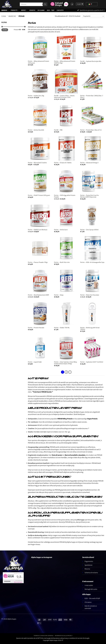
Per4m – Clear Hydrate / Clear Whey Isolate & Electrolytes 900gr (66, 364)
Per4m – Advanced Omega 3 (89, 164)
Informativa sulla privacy (64, 637)
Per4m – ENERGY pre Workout (38, 231)
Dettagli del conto (91, 590)
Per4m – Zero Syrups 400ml (89, 231)
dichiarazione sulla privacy (59, 639)
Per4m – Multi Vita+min (62, 263)
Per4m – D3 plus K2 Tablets (63, 164)
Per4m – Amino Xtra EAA (36, 131)
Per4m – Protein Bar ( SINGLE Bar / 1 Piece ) (92, 98)
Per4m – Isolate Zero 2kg (36, 97)
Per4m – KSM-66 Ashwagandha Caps (92, 263)
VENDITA (32, 11)
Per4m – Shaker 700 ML (62, 329)
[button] (80, 4)
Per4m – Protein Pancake (36, 329)
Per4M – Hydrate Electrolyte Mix (91, 62)
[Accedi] (72, 4)
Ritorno (87, 570)
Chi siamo (41, 11)
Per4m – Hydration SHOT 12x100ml (92, 363)
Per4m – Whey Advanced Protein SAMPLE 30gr (65, 63)
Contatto (60, 11)
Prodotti (15, 11)
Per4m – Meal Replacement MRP (38, 296)
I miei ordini (89, 586)
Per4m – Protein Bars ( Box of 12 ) (91, 131)
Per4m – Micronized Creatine (37, 164)
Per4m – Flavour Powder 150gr (38, 263)
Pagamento (89, 562)
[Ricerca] (45, 4)
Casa (4, 17)
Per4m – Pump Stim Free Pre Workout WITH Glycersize (89, 197)
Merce (24, 11)
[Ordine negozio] (93, 17)
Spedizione (88, 566)
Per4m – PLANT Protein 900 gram (39, 196)
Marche (5, 11)
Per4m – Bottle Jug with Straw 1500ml (90, 330)
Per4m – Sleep (59, 296)
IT (90, 4)
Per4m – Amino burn (61, 231)
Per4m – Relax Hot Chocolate (90, 296)
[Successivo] (70, 373)
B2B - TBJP (51, 11)
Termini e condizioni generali (44, 637)
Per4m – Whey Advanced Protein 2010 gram (38, 63)
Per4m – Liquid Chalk (35, 363)
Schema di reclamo (91, 574)
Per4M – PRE (58, 131)
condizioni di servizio (76, 639)
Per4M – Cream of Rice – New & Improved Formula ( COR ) (64, 98)
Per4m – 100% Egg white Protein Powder (65, 197)
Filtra (5, 31)
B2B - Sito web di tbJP (92, 600)
